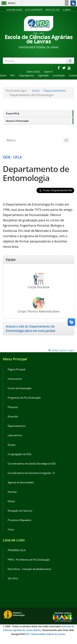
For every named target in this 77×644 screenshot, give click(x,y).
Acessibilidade (14, 10)
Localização (59, 75)
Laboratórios (15, 435)
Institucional (15, 379)
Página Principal (16, 369)
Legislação (43, 75)
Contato (73, 75)
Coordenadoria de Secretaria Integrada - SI (31, 473)
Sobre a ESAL (33, 72)
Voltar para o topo (61, 350)
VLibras (67, 10)
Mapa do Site (53, 10)
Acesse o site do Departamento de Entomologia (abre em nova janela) (30, 329)
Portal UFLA (13, 113)
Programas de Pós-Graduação (24, 398)
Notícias (12, 492)
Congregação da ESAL (20, 454)
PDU (13, 75)
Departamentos (55, 91)
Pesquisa (13, 407)
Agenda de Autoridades (21, 482)
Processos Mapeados (19, 520)
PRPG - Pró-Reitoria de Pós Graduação (29, 560)
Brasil (8, 3)
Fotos (11, 530)
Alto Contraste (34, 10)
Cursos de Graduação (20, 388)
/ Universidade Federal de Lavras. (47, 634)
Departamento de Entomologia (36, 173)
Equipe (12, 445)
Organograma (26, 75)
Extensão (13, 417)
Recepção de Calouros (20, 511)
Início (36, 91)
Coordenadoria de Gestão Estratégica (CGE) (32, 464)
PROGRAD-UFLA (17, 550)
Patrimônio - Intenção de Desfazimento (30, 569)
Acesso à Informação (17, 121)
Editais (11, 501)
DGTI (27, 634)
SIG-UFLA (13, 579)
